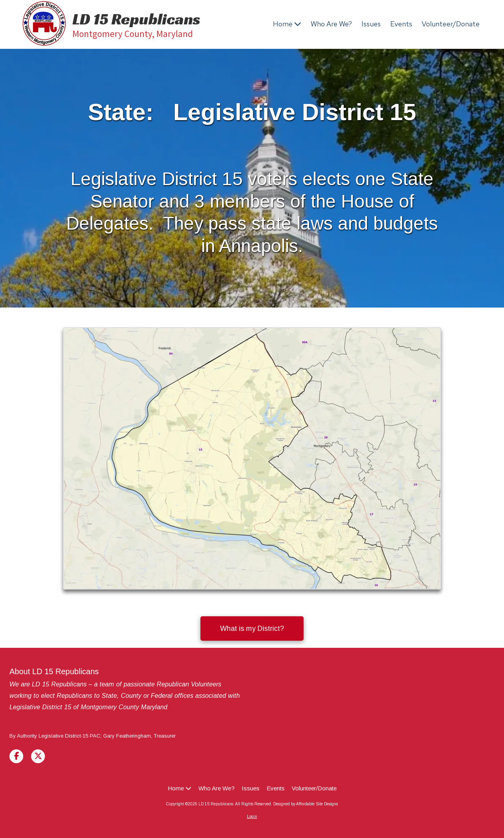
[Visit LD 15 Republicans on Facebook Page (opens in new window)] (16, 756)
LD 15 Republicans (136, 19)
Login (252, 817)
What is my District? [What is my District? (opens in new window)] (252, 628)
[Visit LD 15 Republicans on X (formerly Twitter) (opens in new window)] (38, 756)
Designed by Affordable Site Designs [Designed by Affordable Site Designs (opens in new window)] (306, 804)
